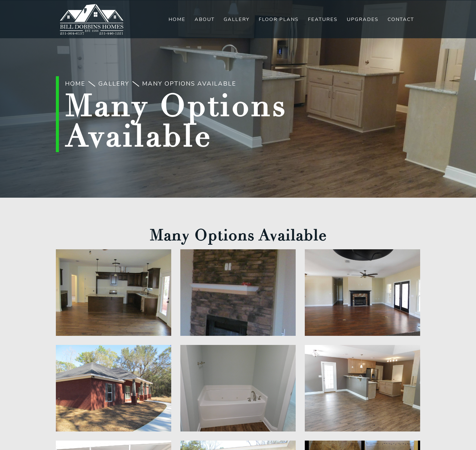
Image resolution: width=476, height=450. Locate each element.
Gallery (237, 19)
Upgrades (363, 19)
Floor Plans (279, 19)
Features (323, 19)
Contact (401, 19)
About (205, 19)
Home (177, 19)
